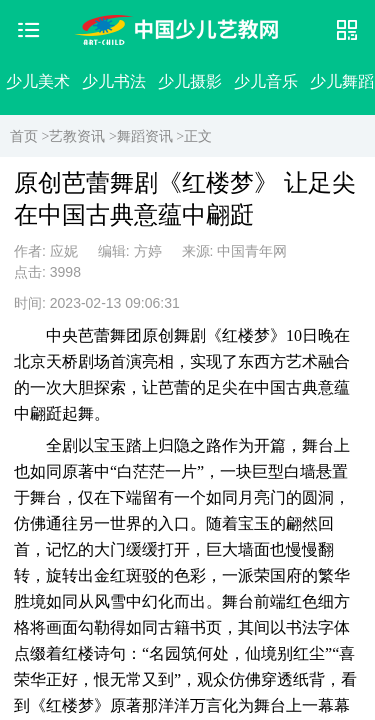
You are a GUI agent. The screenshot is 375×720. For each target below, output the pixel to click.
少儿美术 (38, 81)
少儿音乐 (266, 81)
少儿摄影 (190, 81)
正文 (198, 136)
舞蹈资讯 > (150, 136)
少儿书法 (114, 81)
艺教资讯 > (82, 136)
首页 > (29, 136)
